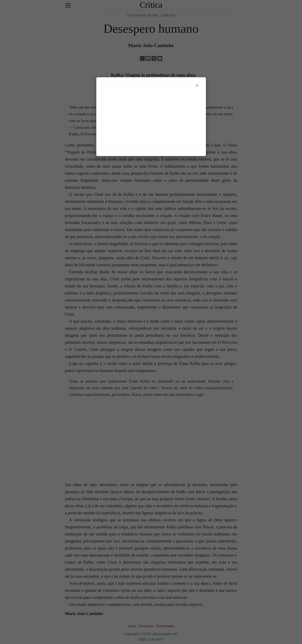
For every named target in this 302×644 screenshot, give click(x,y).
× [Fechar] (197, 85)
